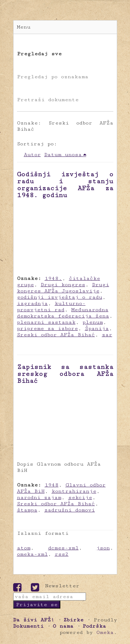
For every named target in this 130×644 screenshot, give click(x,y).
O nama (63, 626)
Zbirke (73, 620)
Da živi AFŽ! (34, 620)
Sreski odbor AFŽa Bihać (56, 335)
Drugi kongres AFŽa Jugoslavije (63, 288)
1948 (52, 485)
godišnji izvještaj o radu (60, 297)
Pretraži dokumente (48, 100)
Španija (97, 328)
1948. (53, 278)
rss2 (62, 554)
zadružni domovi (70, 510)
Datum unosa (63, 155)
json (103, 548)
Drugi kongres (63, 285)
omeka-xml (32, 554)
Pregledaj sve (39, 54)
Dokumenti (28, 626)
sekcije (80, 497)
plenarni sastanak (46, 322)
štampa (27, 510)
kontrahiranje (74, 491)
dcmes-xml (63, 548)
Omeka (105, 632)
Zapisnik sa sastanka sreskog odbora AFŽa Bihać (65, 374)
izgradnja (32, 303)
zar (107, 335)
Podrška (94, 626)
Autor (32, 155)
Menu (24, 27)
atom (24, 548)
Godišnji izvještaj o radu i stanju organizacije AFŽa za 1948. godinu (65, 185)
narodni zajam (39, 497)
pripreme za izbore (47, 328)
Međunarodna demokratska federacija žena (63, 313)
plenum (93, 322)
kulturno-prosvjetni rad (51, 307)
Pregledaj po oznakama (53, 77)
